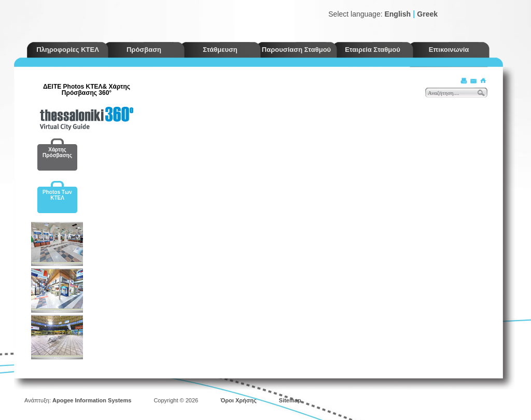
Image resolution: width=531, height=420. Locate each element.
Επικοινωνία (449, 50)
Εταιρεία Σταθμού (373, 50)
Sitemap (290, 400)
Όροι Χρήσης (239, 400)
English (397, 14)
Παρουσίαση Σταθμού (296, 50)
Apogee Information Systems (92, 400)
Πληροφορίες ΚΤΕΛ (68, 50)
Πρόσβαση (144, 50)
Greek (427, 14)
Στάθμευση (220, 50)
